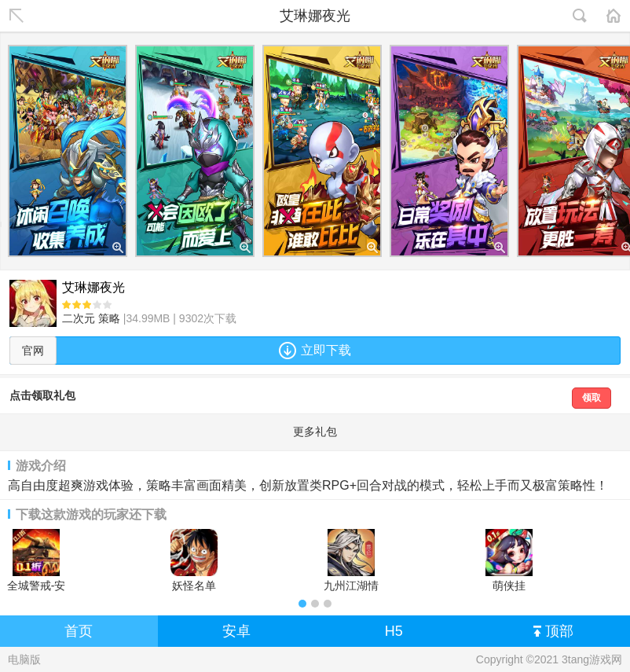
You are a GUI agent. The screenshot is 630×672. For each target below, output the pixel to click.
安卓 (236, 631)
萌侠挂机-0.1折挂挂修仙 (508, 560)
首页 (79, 631)
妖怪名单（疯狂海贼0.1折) (194, 560)
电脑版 (24, 659)
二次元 (79, 318)
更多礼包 (315, 431)
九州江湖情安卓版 (351, 560)
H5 (394, 631)
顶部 (553, 632)
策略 (109, 318)
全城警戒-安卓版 (37, 560)
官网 (33, 351)
